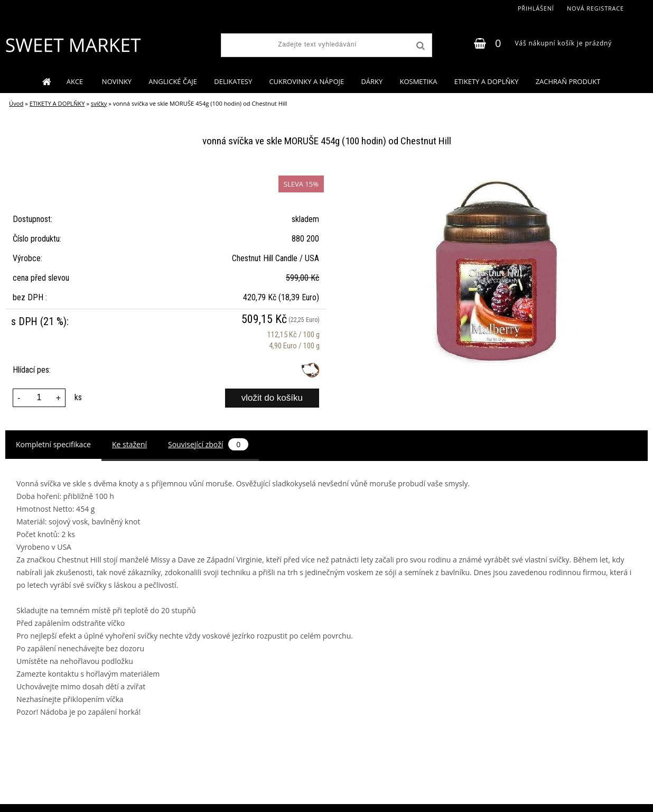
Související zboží (208, 444)
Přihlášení (536, 8)
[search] (419, 46)
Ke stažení (129, 444)
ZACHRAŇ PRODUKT (568, 81)
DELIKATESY (233, 81)
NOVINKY (117, 81)
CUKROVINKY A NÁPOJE (306, 81)
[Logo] (73, 45)
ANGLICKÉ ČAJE (173, 81)
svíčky (99, 103)
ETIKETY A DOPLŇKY (487, 81)
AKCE (76, 81)
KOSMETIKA (418, 81)
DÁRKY (372, 81)
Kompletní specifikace (53, 444)
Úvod (16, 103)
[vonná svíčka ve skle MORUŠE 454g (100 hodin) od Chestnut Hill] (498, 174)
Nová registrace (595, 8)
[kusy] (39, 398)
